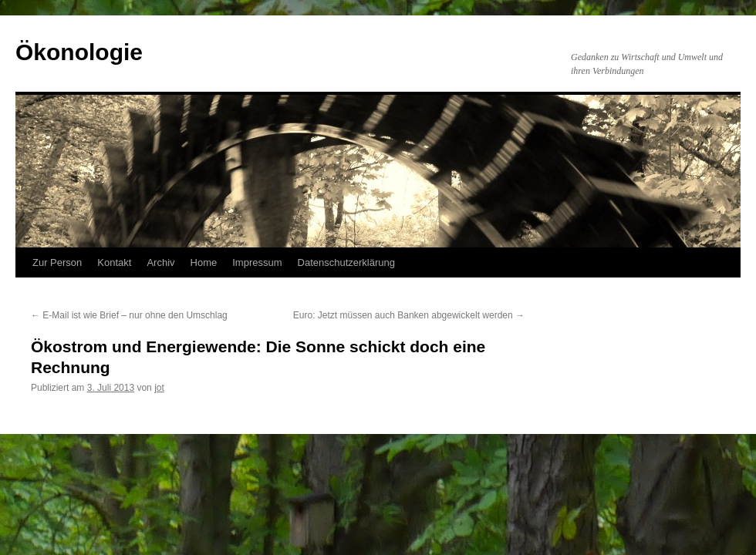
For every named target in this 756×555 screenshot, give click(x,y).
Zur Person (57, 262)
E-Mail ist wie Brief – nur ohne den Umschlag (129, 315)
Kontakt (114, 262)
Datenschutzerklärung (346, 262)
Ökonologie (79, 52)
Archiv (160, 262)
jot (159, 388)
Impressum (257, 262)
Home (204, 262)
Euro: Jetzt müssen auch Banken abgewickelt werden (409, 315)
